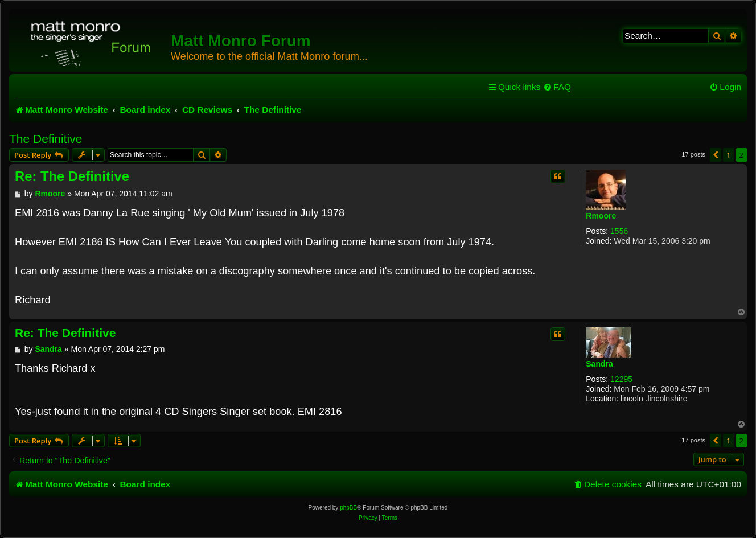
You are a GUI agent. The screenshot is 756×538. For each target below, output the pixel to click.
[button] (716, 155)
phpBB (348, 508)
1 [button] (728, 155)
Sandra (599, 364)
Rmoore (601, 216)
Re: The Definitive (72, 176)
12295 (621, 379)
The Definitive (46, 139)
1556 (619, 231)
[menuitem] (557, 87)
